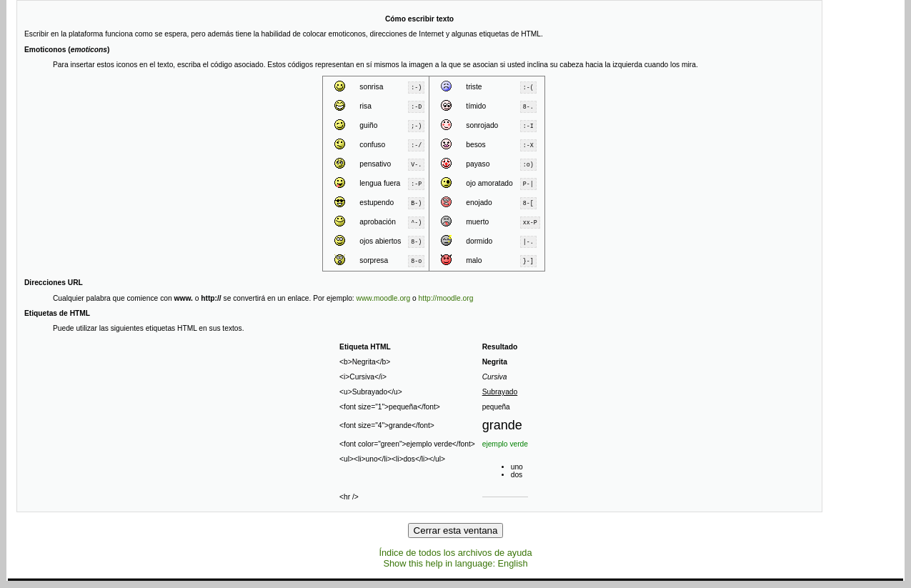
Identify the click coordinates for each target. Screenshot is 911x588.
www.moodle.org (384, 298)
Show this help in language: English (455, 563)
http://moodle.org (446, 298)
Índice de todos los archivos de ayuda (455, 553)
